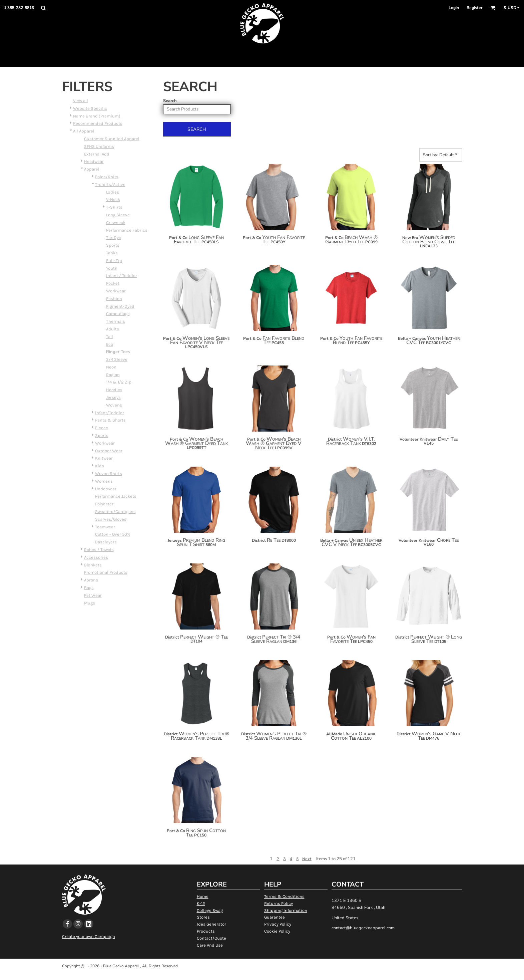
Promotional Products (106, 572)
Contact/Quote (211, 938)
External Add (97, 154)
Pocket (113, 283)
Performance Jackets (116, 496)
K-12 (201, 903)
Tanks (112, 253)
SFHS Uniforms (99, 146)
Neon (111, 367)
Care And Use (210, 945)
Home (203, 896)
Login (454, 8)
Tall (110, 337)
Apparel (92, 169)
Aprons (91, 580)
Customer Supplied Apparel (112, 139)
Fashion (114, 299)
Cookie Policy (277, 931)
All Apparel (84, 131)
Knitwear (104, 458)
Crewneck (116, 222)
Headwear (94, 161)
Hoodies (114, 390)
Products (206, 931)
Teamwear (105, 527)
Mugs (90, 603)
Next (307, 859)
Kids (100, 466)
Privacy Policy (278, 924)
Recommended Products (98, 123)
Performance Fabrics (127, 230)
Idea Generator (211, 924)
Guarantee (275, 917)
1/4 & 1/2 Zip (119, 382)
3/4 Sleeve (117, 359)
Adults (113, 329)
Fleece (102, 428)
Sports (113, 245)
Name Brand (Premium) (97, 116)
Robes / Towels (99, 550)
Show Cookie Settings (262, 974)
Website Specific (90, 108)
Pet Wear (93, 595)
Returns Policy (279, 903)
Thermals (116, 321)
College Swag (210, 910)
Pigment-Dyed (120, 306)
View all (81, 101)
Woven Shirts (109, 473)
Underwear (106, 489)
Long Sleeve (118, 215)
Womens (104, 481)
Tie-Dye (114, 237)
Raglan (113, 375)
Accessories (96, 557)
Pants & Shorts (110, 420)
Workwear (116, 291)
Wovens (114, 405)
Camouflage (118, 314)
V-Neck (113, 199)
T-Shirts (114, 207)
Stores (203, 917)
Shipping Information (286, 910)
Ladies (113, 192)
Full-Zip (114, 261)
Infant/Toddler (110, 413)
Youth (112, 268)
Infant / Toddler (122, 276)
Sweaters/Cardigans (115, 512)
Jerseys (113, 397)
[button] (43, 8)
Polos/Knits (107, 177)
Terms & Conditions (284, 896)
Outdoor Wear (109, 451)
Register (475, 8)
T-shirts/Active (110, 184)
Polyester (104, 504)
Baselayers (106, 542)
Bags (89, 588)
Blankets (93, 565)
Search (170, 101)
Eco (110, 344)
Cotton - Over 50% (113, 534)
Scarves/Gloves (111, 519)
